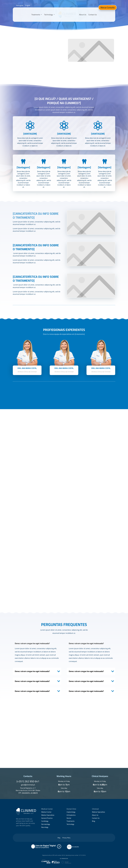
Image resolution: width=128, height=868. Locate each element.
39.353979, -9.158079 (30, 793)
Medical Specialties (48, 815)
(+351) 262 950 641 (28, 781)
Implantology (71, 812)
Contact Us (93, 15)
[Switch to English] (28, 5)
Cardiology (45, 821)
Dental (69, 818)
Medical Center (46, 812)
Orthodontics (71, 815)
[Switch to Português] (20, 5)
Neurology (45, 827)
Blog (93, 821)
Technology (49, 15)
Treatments (36, 15)
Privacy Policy (66, 838)
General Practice (47, 818)
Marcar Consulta (108, 7)
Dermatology (46, 824)
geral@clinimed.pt (28, 785)
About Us (83, 15)
